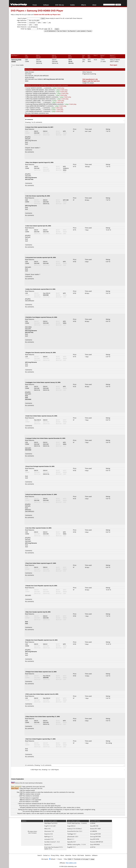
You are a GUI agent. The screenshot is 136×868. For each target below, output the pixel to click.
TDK (27, 108)
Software (46, 5)
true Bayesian (58, 810)
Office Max (30, 95)
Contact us (46, 855)
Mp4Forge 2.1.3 (48, 837)
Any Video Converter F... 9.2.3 (52, 842)
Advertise (68, 855)
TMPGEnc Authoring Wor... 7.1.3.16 (76, 844)
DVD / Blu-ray (60, 5)
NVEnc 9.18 (47, 829)
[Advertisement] (68, 46)
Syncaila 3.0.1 (48, 844)
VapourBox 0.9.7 (72, 842)
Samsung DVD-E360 (95, 837)
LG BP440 (93, 823)
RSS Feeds (81, 855)
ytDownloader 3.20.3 (73, 837)
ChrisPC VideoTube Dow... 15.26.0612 (77, 823)
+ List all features (32, 27)
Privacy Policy (55, 855)
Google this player (88, 83)
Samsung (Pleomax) (32, 104)
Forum (35, 5)
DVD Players (18, 11)
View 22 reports (115, 60)
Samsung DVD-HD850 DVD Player (45, 11)
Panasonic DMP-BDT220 (97, 842)
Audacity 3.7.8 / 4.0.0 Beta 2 (75, 829)
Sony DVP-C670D (95, 839)
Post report (114, 65)
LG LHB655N (93, 831)
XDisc (28, 110)
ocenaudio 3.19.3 (49, 839)
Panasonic (29, 101)
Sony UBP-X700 (94, 826)
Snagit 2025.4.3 (71, 826)
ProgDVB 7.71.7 (71, 847)
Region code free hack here (91, 81)
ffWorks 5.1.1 (71, 839)
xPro (28, 111)
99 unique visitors (32, 831)
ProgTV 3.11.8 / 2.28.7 (50, 826)
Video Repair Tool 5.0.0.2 (51, 823)
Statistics (88, 855)
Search (40, 855)
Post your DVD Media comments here (37, 113)
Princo (28, 102)
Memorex (29, 92)
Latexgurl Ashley (31, 438)
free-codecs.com (71, 863)
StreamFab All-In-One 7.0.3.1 (75, 831)
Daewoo (29, 90)
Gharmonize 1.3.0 (49, 831)
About (94, 5)
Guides (72, 5)
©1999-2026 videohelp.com (68, 866)
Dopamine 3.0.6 (49, 834)
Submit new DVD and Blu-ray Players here (47, 15)
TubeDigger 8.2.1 (72, 834)
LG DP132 (93, 847)
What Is (84, 5)
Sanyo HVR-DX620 (95, 844)
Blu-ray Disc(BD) (34, 20)
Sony (28, 106)
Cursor (28, 88)
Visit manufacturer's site (90, 79)
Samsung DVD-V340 (95, 834)
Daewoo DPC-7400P (95, 829)
